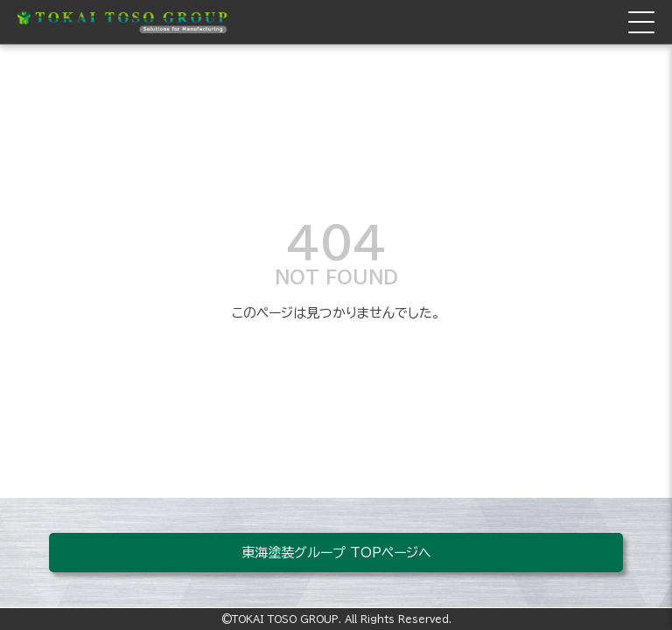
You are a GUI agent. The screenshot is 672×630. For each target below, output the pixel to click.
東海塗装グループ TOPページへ (336, 553)
